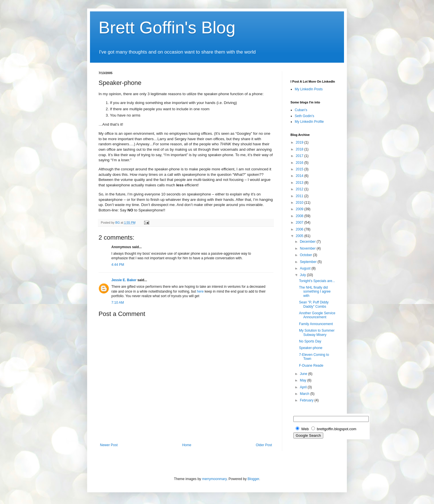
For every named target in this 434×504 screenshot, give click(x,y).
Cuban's (301, 110)
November (308, 248)
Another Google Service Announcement (317, 315)
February (307, 400)
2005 (300, 236)
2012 (300, 189)
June (304, 374)
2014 (300, 176)
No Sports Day (310, 341)
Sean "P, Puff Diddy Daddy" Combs (314, 304)
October (306, 255)
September (309, 262)
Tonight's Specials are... (317, 281)
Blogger (253, 479)
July (303, 275)
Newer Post (109, 445)
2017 (300, 156)
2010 (300, 203)
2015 (300, 169)
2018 (300, 149)
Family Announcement (316, 324)
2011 (300, 196)
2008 (300, 216)
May (304, 380)
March (305, 394)
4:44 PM (118, 265)
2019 (300, 142)
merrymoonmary (214, 479)
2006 (300, 229)
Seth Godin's (304, 116)
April (304, 387)
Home (187, 445)
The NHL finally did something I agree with (315, 292)
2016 (300, 163)
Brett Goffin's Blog (167, 27)
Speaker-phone (311, 348)
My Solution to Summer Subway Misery (317, 332)
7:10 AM (118, 303)
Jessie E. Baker (124, 280)
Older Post (264, 445)
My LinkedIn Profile (309, 122)
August (306, 268)
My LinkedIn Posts (309, 89)
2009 (300, 209)
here (200, 291)
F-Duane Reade (311, 366)
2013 (300, 183)
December (308, 242)
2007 (300, 223)
